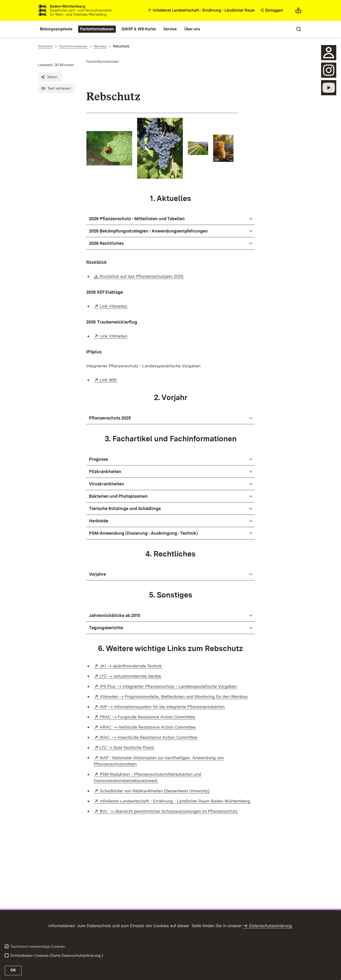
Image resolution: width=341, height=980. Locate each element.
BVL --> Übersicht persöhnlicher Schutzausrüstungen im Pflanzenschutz (169, 811)
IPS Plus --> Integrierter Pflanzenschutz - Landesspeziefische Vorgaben (168, 686)
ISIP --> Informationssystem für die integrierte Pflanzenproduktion (162, 707)
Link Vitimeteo (114, 306)
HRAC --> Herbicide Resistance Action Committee (148, 727)
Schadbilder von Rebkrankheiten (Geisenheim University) (155, 791)
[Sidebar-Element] (329, 53)
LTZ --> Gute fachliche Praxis (127, 747)
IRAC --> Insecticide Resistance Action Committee (149, 737)
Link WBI (109, 380)
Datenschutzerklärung (271, 926)
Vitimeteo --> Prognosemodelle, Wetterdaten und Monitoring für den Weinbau (174, 696)
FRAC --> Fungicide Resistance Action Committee (148, 717)
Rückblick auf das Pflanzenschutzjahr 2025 (142, 276)
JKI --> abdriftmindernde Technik (131, 666)
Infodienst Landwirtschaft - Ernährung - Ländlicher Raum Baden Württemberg (175, 801)
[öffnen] (329, 70)
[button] (50, 77)
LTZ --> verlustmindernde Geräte (131, 676)
